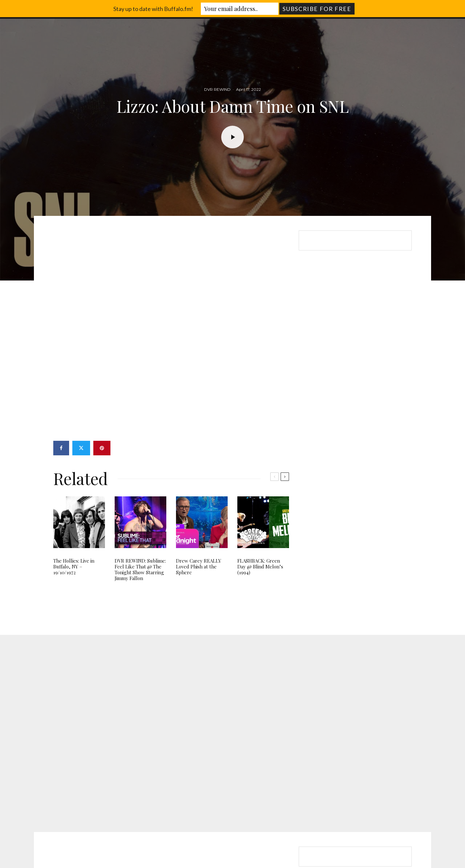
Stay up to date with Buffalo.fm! (153, 9)
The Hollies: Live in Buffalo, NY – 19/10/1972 (74, 566)
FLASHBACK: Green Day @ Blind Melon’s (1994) (260, 566)
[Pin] (102, 448)
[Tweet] (81, 448)
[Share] (61, 448)
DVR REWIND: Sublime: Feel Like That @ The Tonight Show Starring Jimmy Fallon (140, 569)
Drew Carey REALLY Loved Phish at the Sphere (199, 566)
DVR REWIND (217, 90)
